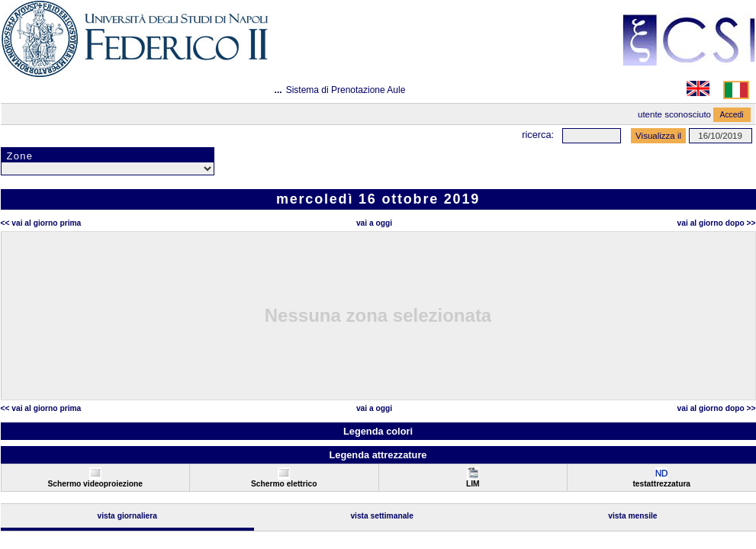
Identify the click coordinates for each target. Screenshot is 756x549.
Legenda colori (378, 431)
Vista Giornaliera (127, 516)
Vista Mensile (632, 516)
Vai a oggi (374, 223)
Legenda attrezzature (378, 455)
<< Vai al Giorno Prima (41, 223)
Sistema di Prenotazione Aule (346, 90)
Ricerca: (538, 135)
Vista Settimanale (382, 516)
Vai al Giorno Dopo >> (717, 223)
